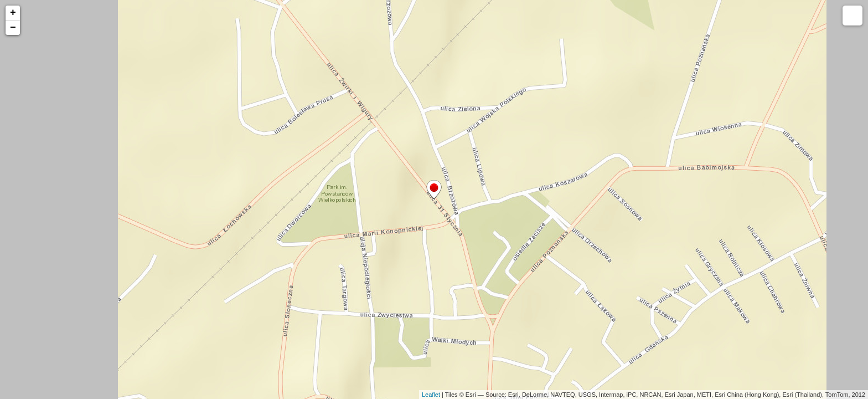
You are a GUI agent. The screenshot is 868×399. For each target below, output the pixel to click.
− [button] (13, 28)
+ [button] (13, 13)
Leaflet (431, 395)
